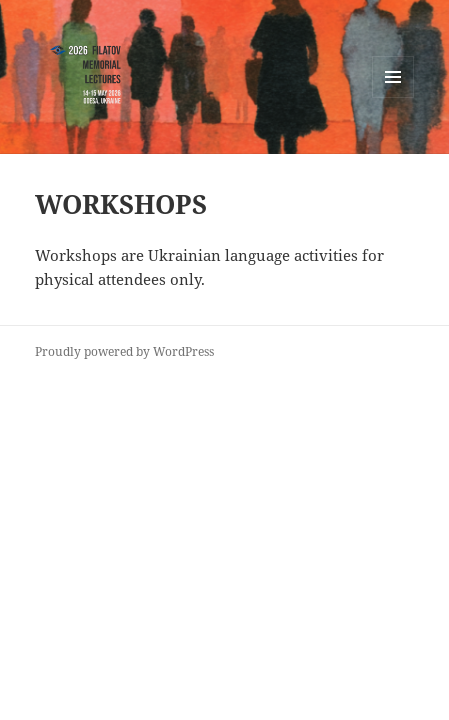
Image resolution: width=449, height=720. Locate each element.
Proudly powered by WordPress (124, 351)
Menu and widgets (393, 97)
